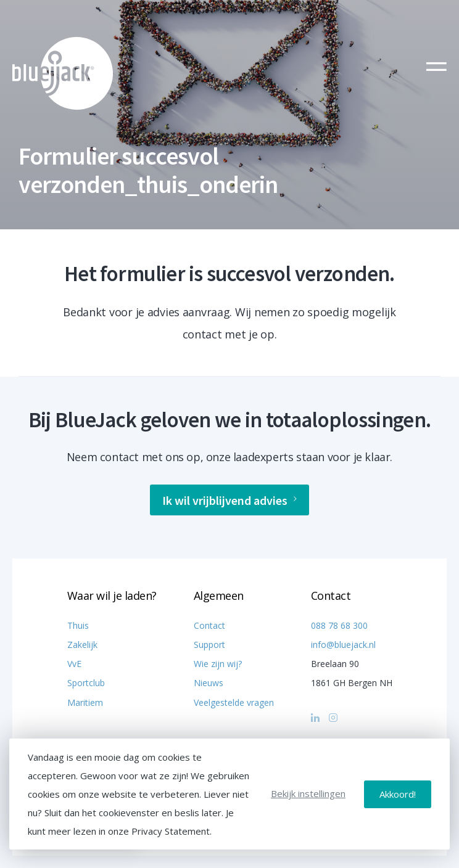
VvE (74, 664)
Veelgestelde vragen (234, 702)
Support (209, 645)
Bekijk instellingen (308, 794)
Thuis (78, 625)
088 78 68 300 (339, 625)
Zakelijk (82, 645)
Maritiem (85, 702)
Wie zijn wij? (218, 664)
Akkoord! (398, 794)
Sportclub (86, 683)
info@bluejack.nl (343, 645)
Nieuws (209, 683)
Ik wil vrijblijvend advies (229, 500)
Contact (209, 625)
